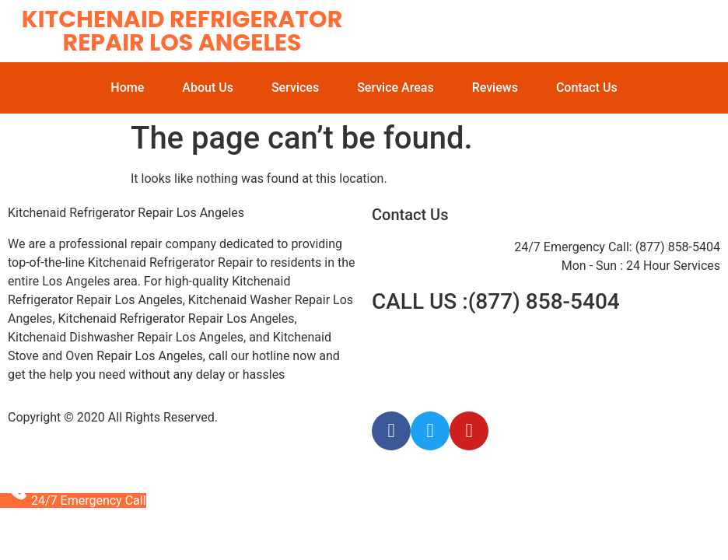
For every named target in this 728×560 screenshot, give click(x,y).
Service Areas (395, 87)
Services (295, 87)
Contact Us (587, 87)
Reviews (495, 87)
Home (127, 87)
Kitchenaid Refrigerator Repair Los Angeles (182, 31)
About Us (208, 87)
